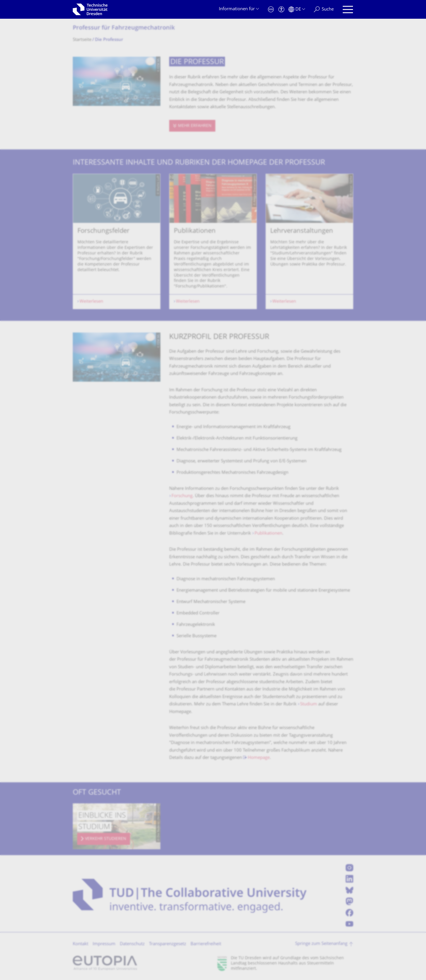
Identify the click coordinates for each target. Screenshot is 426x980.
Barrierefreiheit (206, 944)
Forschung (182, 496)
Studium (309, 704)
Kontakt (80, 944)
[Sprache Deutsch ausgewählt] (297, 10)
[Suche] (324, 10)
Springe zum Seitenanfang (321, 944)
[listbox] (213, 241)
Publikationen (268, 534)
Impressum (104, 944)
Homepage (259, 758)
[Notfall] (271, 10)
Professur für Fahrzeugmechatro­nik (124, 28)
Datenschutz (132, 944)
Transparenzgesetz (168, 944)
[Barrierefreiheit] (281, 10)
